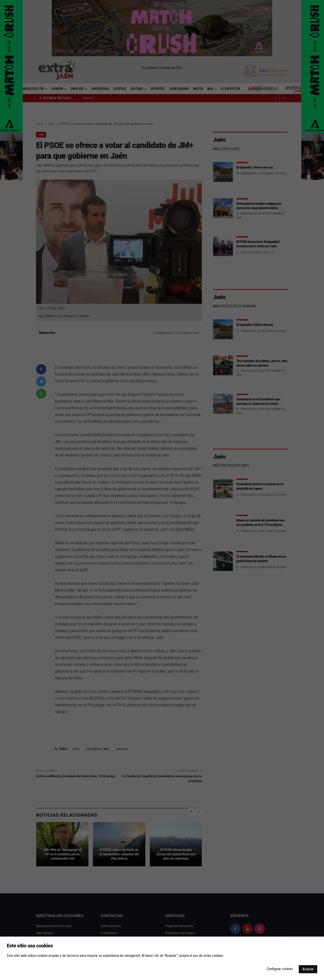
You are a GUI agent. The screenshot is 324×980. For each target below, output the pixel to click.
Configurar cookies (280, 969)
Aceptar (308, 969)
